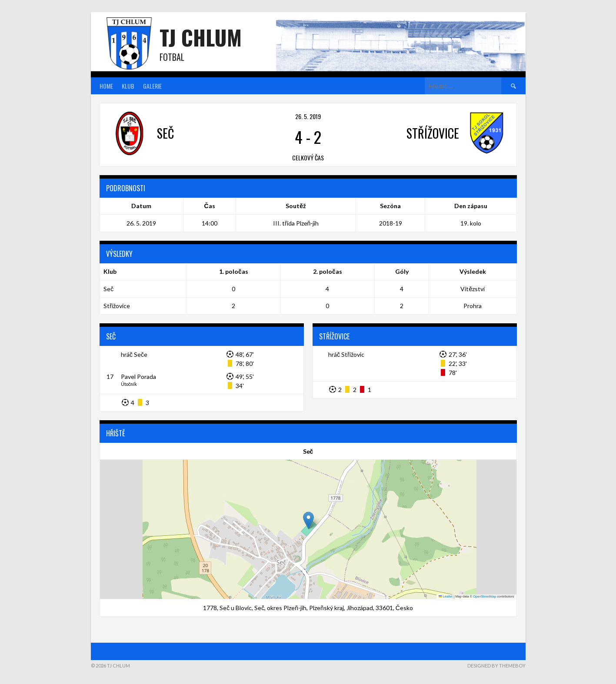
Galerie (152, 86)
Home (106, 86)
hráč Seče (134, 354)
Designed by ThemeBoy (496, 666)
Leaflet (446, 596)
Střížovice (117, 306)
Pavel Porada (138, 377)
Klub (128, 86)
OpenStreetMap (484, 596)
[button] (308, 520)
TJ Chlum (201, 37)
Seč (108, 289)
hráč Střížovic (346, 354)
